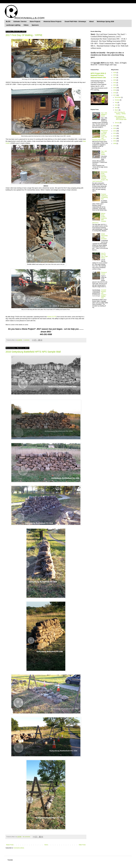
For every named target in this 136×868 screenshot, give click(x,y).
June (116, 105)
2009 (115, 143)
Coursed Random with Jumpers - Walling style (104, 294)
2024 (115, 78)
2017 (115, 95)
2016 (115, 126)
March (117, 110)
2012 (115, 136)
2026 (115, 73)
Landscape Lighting (13, 25)
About (91, 21)
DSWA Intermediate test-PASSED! (104, 236)
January (117, 123)
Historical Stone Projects (52, 21)
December (118, 97)
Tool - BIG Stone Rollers (104, 153)
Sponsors (35, 25)
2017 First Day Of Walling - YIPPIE (24, 35)
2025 (115, 75)
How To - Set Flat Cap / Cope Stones (104, 256)
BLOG (8, 21)
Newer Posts (10, 845)
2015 (115, 128)
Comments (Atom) (19, 848)
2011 (115, 138)
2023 (115, 80)
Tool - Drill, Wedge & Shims (104, 115)
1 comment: (27, 340)
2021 (115, 85)
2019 (115, 90)
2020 (115, 88)
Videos (26, 25)
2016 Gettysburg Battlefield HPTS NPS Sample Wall (33, 352)
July (116, 102)
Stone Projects (35, 21)
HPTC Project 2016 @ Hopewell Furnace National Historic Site (98, 75)
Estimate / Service (20, 21)
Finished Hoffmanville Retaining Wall (104, 197)
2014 (115, 131)
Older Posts (82, 845)
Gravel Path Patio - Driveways (75, 21)
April (116, 108)
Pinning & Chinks (104, 273)
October (117, 100)
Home (46, 845)
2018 (115, 93)
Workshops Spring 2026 (105, 21)
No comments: (27, 837)
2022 (115, 83)
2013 (115, 133)
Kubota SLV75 (52, 317)
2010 (115, 141)
